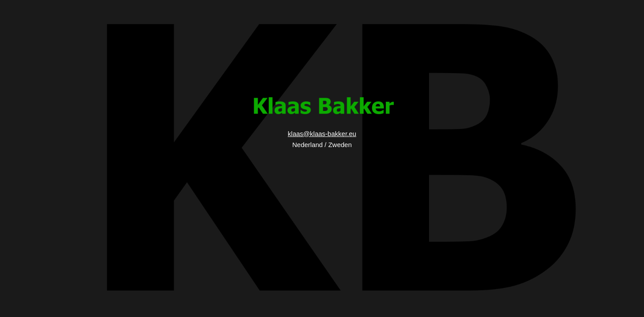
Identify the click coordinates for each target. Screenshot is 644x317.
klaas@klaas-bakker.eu (322, 134)
